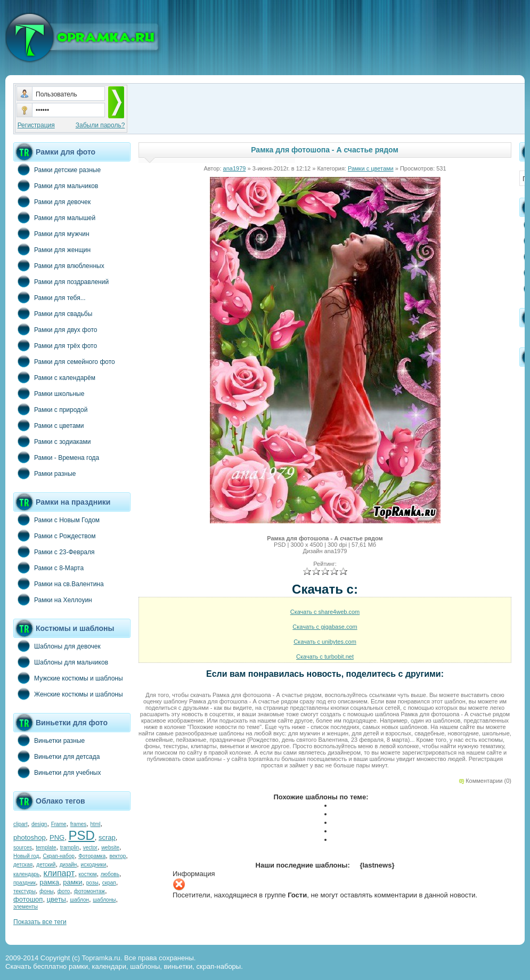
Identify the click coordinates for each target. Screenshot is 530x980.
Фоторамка (92, 856)
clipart (21, 824)
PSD (81, 835)
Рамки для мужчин (51, 233)
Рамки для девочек (52, 201)
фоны (47, 891)
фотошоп (28, 899)
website (110, 848)
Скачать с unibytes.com (325, 642)
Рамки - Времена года (56, 457)
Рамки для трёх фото (55, 345)
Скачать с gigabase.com (325, 627)
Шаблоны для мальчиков (61, 662)
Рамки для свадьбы (53, 313)
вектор (118, 856)
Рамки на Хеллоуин (53, 600)
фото (64, 891)
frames (79, 824)
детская (23, 865)
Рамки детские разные (57, 169)
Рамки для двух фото (55, 329)
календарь (26, 874)
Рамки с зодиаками (52, 441)
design (39, 824)
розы (92, 883)
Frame (59, 824)
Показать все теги (40, 922)
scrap (107, 837)
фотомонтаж (89, 891)
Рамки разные (44, 473)
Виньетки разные (49, 740)
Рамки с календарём (54, 377)
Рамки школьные (49, 393)
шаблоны (104, 900)
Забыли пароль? (100, 125)
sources (23, 848)
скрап (109, 883)
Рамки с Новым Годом (56, 520)
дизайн (68, 865)
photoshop (30, 837)
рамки (72, 882)
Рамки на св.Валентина (59, 584)
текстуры (25, 891)
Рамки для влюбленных (59, 265)
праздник (25, 883)
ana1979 (235, 168)
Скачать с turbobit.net (325, 657)
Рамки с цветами (49, 425)
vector (90, 848)
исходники (94, 865)
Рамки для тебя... (50, 297)
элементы (26, 907)
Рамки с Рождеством (55, 536)
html (96, 824)
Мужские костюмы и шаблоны (68, 678)
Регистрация (36, 125)
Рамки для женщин (52, 249)
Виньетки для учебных (57, 772)
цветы (56, 899)
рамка (49, 882)
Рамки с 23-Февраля (54, 552)
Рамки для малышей (54, 217)
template (46, 848)
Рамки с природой (51, 409)
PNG (57, 837)
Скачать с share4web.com (325, 612)
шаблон (79, 900)
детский (46, 865)
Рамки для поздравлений (61, 281)
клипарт (59, 873)
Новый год (26, 856)
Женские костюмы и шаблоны (68, 694)
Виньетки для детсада (56, 756)
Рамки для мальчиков (56, 185)
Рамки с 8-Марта (48, 568)
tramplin (70, 848)
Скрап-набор (59, 856)
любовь (110, 874)
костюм (88, 874)
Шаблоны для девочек (57, 646)
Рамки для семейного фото (64, 361)
